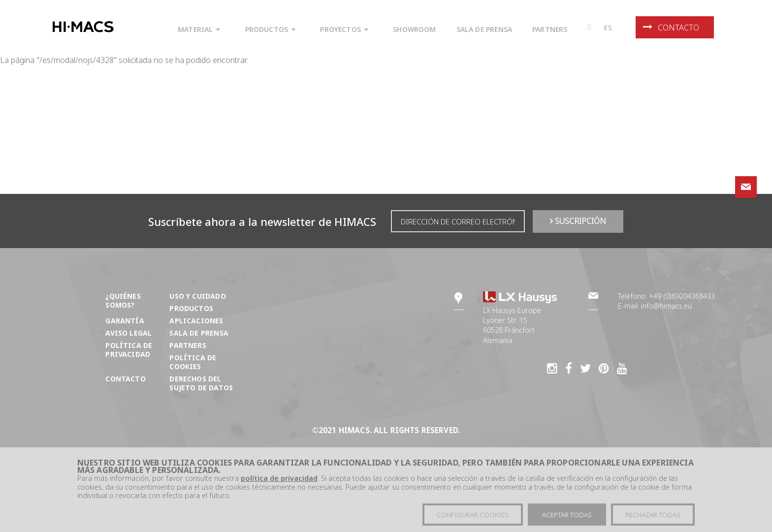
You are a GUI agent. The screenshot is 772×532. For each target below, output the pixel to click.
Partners (188, 345)
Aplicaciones (196, 321)
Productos (191, 308)
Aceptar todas (567, 515)
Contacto (671, 28)
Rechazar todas (653, 515)
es (608, 28)
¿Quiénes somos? (123, 300)
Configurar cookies (473, 515)
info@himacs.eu (666, 306)
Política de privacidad (129, 350)
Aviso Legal (129, 333)
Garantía (125, 321)
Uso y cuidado (197, 296)
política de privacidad (279, 479)
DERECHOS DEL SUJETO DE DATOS (201, 383)
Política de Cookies (193, 362)
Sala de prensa (199, 333)
